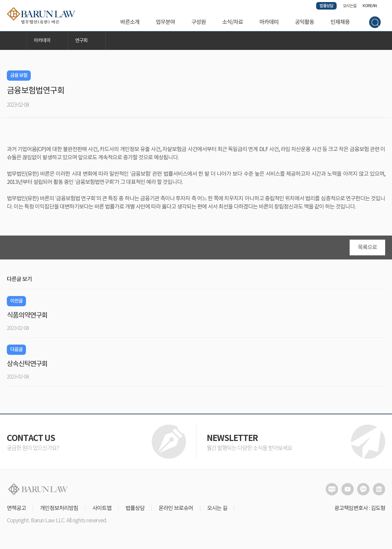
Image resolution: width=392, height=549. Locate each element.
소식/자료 (233, 22)
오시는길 (350, 6)
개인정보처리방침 (59, 510)
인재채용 (340, 22)
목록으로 (367, 249)
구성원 (199, 22)
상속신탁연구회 (27, 366)
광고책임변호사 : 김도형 (360, 510)
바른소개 (130, 22)
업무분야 (165, 22)
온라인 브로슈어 (176, 510)
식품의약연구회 (27, 317)
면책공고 (16, 510)
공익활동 (305, 22)
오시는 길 (217, 510)
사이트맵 (102, 510)
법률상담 (326, 6)
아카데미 (269, 22)
